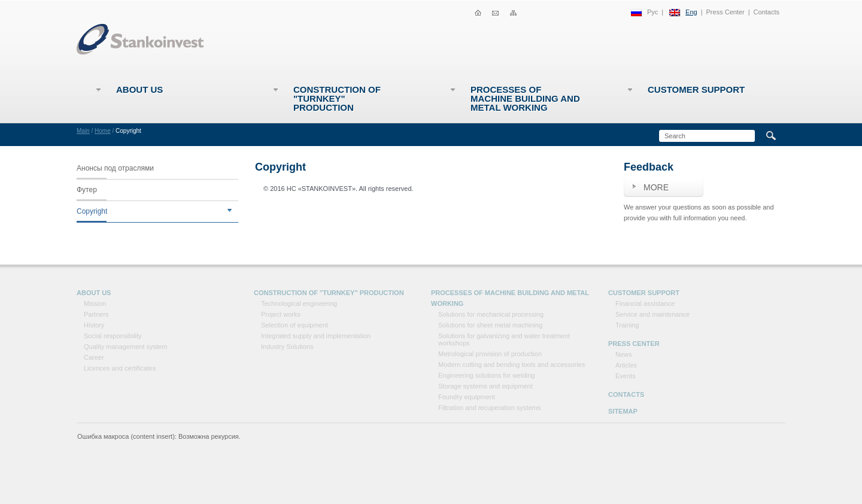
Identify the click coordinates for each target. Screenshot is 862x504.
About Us (139, 89)
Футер (87, 190)
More (656, 187)
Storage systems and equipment (485, 386)
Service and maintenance (652, 314)
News (624, 354)
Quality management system (125, 347)
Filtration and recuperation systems (489, 408)
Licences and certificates (120, 368)
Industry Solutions (287, 347)
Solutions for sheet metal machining (490, 325)
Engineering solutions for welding (486, 375)
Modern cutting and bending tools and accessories (512, 365)
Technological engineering (299, 303)
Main (83, 131)
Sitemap (623, 411)
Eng (691, 12)
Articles (626, 365)
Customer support (696, 89)
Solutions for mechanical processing (491, 314)
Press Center (726, 12)
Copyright (92, 211)
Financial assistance (645, 303)
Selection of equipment (295, 325)
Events (626, 376)
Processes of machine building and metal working (525, 98)
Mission (95, 303)
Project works (281, 314)
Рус (652, 12)
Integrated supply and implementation (316, 336)
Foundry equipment (467, 397)
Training (627, 325)
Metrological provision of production (490, 354)
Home (103, 131)
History (94, 325)
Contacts (767, 12)
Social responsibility (113, 336)
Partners (96, 314)
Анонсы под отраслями (115, 168)
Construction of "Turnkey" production (337, 98)
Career (94, 357)
